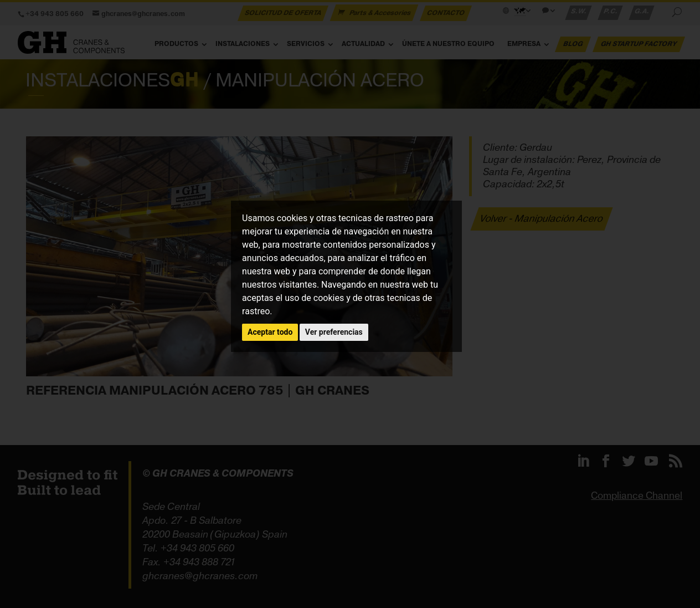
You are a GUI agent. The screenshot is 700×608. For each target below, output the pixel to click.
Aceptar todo (270, 332)
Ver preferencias (334, 332)
